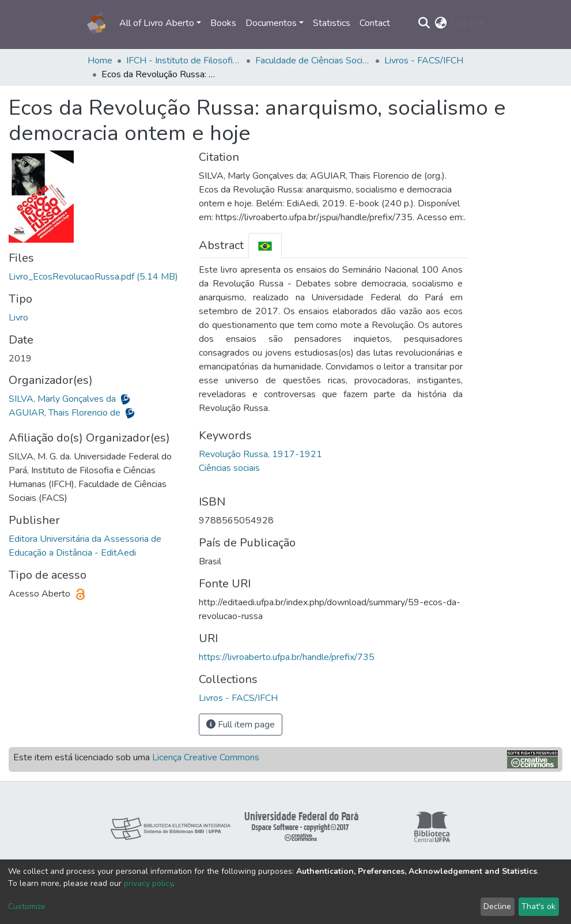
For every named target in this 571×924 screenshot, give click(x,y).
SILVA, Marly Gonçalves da (63, 399)
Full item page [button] (241, 725)
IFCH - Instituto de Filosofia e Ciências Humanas (184, 61)
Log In (464, 23)
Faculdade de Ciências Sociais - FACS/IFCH (313, 61)
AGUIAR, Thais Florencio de (66, 413)
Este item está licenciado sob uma (136, 757)
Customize (27, 906)
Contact (375, 23)
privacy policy (148, 883)
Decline (497, 906)
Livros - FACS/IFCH (424, 61)
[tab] (265, 245)
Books (223, 23)
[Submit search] (424, 23)
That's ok (538, 906)
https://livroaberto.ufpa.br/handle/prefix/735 (287, 657)
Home (100, 61)
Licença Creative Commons (206, 757)
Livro (18, 318)
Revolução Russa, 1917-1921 (260, 454)
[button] (440, 23)
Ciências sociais (229, 468)
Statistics (332, 23)
